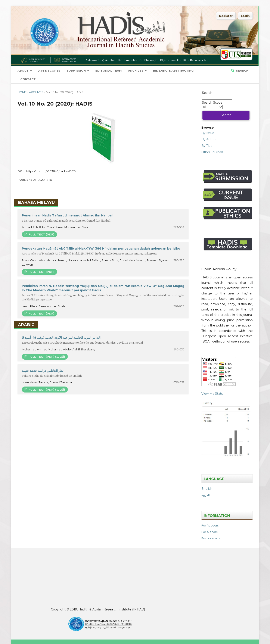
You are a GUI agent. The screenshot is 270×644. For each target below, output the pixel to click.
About (24, 71)
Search (242, 71)
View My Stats (212, 394)
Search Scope (212, 105)
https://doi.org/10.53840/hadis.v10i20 (51, 171)
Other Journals (212, 152)
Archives (136, 71)
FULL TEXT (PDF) (41, 234)
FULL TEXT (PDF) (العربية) (46, 357)
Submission (77, 71)
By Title (207, 146)
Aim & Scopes (49, 71)
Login (245, 16)
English (207, 489)
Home (22, 92)
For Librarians (211, 538)
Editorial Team (108, 71)
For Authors (209, 532)
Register (226, 16)
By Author (209, 139)
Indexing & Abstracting (173, 71)
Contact (28, 79)
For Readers (210, 525)
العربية (206, 495)
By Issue (208, 133)
